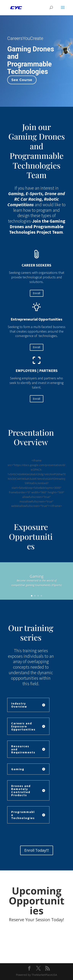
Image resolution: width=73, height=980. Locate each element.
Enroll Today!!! (37, 850)
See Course (22, 80)
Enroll (37, 293)
